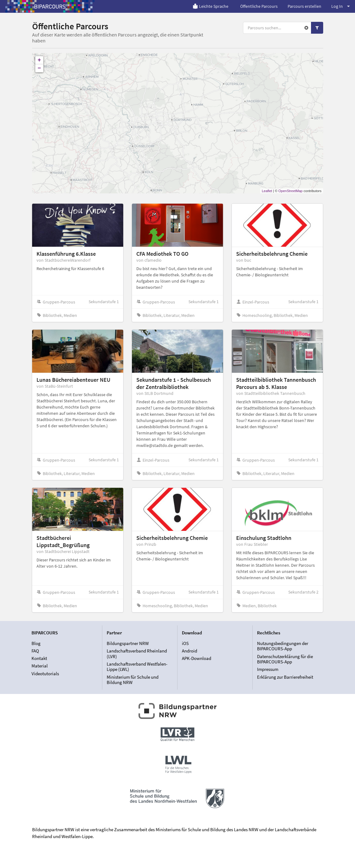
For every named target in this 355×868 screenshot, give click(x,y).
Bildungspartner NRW (128, 643)
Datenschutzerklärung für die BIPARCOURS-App (285, 659)
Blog (36, 643)
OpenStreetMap (290, 191)
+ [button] (39, 60)
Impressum (268, 669)
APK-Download (197, 658)
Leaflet (267, 191)
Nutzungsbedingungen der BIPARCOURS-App (283, 646)
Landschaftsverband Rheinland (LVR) (137, 654)
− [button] (39, 68)
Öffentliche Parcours (259, 6)
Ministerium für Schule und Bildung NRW (133, 680)
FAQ (35, 651)
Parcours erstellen (304, 6)
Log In (340, 6)
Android (190, 651)
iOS (185, 643)
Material (40, 666)
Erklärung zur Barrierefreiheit (285, 677)
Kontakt (39, 658)
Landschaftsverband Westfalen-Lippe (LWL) (137, 667)
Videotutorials (45, 674)
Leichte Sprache (210, 6)
